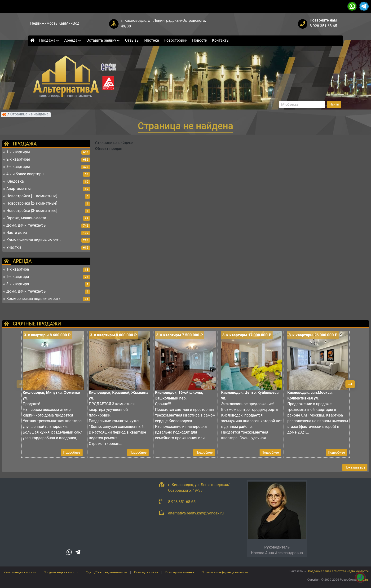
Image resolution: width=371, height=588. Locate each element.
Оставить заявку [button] (103, 40)
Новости (200, 40)
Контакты (221, 40)
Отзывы (132, 40)
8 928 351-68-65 (323, 26)
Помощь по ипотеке (180, 572)
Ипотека (152, 40)
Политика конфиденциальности (225, 572)
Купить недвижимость (20, 572)
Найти (334, 104)
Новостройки (176, 40)
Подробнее (72, 452)
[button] (350, 384)
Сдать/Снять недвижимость (106, 572)
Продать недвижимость (61, 572)
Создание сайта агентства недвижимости (338, 571)
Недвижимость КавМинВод (55, 23)
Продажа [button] (49, 40)
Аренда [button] (73, 40)
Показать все (355, 467)
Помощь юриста (146, 572)
